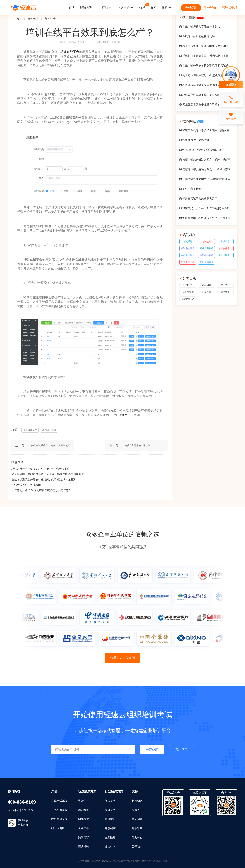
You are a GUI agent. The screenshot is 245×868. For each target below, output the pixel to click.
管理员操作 (188, 292)
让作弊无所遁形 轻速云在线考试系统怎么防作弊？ (41, 490)
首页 (72, 8)
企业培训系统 (225, 255)
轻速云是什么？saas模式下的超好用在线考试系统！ (42, 469)
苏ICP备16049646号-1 (103, 861)
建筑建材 (110, 828)
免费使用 (191, 8)
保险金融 (110, 810)
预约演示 (181, 750)
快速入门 (137, 810)
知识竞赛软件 (207, 262)
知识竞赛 (83, 838)
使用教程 (225, 285)
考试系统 (188, 242)
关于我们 (137, 847)
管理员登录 (230, 8)
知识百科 (207, 292)
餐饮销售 (110, 847)
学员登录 (210, 8)
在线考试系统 (77, 42)
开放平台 (137, 828)
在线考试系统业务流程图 (26, 485)
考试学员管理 (188, 299)
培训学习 (83, 801)
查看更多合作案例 (122, 658)
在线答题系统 (207, 255)
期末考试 (83, 819)
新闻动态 (33, 19)
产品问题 (207, 285)
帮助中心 (137, 838)
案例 (154, 8)
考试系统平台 (188, 248)
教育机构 (110, 801)
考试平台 (225, 242)
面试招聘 (83, 847)
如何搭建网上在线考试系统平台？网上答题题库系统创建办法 (48, 474)
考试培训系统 (207, 248)
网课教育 (83, 810)
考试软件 (207, 242)
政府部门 (110, 819)
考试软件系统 (225, 248)
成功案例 (225, 292)
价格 (142, 8)
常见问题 (137, 819)
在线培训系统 (59, 810)
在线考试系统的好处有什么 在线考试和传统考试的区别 (44, 480)
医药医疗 (110, 838)
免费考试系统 (188, 262)
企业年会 (83, 828)
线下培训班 (58, 828)
